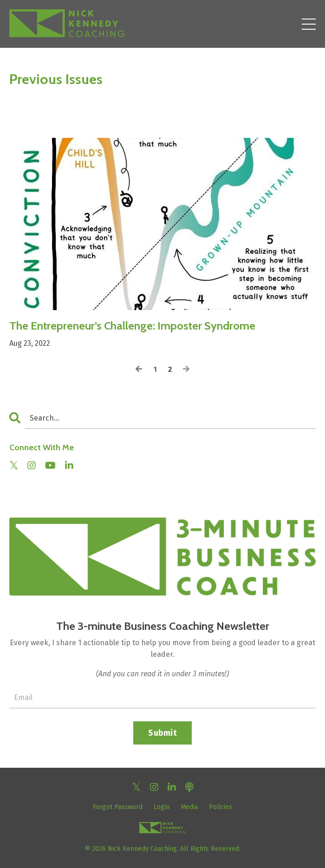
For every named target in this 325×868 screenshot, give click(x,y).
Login (162, 807)
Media (189, 807)
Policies (221, 807)
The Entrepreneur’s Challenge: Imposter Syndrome (132, 326)
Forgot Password (118, 807)
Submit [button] (162, 733)
